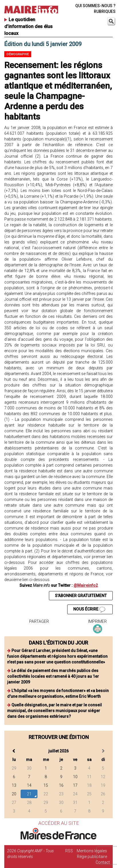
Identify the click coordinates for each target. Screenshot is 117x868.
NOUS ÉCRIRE (89, 610)
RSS (69, 851)
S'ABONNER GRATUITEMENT (81, 596)
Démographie (18, 54)
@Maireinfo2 (86, 585)
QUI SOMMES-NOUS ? (95, 6)
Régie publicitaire (92, 857)
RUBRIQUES (105, 11)
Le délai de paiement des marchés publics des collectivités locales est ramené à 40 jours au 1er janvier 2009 (53, 676)
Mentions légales (92, 851)
